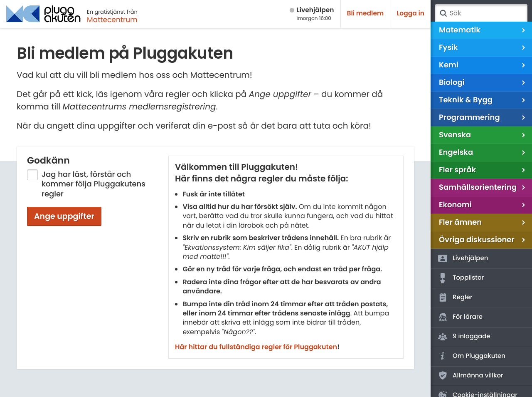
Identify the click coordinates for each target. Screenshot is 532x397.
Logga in (410, 14)
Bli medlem (366, 14)
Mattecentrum (112, 20)
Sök (443, 13)
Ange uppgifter (64, 216)
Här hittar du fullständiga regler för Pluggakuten (256, 347)
